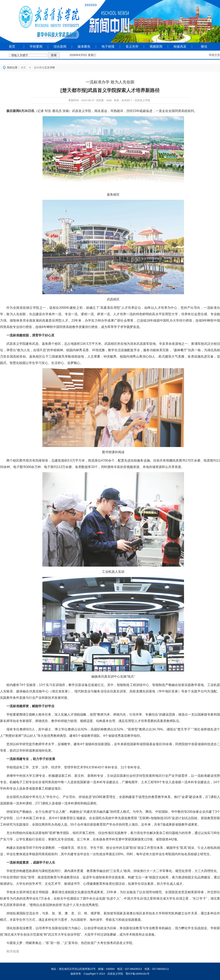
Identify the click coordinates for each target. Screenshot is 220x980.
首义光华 (132, 46)
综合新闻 (60, 46)
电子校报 (108, 46)
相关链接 (13, 951)
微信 (204, 46)
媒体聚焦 (84, 46)
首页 (12, 46)
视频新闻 (156, 46)
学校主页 (214, 55)
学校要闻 (36, 46)
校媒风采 (180, 46)
